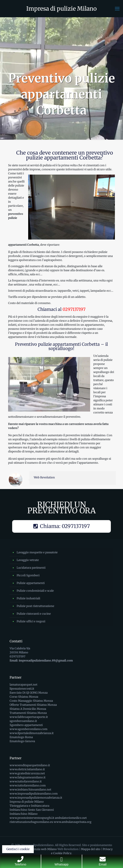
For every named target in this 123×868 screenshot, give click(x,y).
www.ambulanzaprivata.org (73, 822)
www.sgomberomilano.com (29, 729)
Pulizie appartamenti (31, 583)
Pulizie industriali (28, 598)
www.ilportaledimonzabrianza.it (32, 733)
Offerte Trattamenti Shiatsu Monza (33, 705)
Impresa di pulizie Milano (61, 9)
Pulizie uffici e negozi (31, 621)
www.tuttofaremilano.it (26, 781)
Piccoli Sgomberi (28, 575)
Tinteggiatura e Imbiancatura (29, 806)
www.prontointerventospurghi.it (32, 818)
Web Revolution (44, 477)
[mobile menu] (117, 9)
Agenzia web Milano (43, 849)
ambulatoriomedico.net (71, 818)
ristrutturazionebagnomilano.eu (31, 822)
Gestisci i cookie (18, 849)
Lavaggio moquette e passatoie (37, 552)
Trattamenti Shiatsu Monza (28, 713)
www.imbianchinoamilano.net (30, 790)
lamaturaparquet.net (23, 685)
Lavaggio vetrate (28, 560)
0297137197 (74, 309)
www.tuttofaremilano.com (28, 786)
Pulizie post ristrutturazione (35, 606)
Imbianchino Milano (24, 814)
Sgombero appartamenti (26, 725)
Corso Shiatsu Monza (24, 697)
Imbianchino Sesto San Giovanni (32, 810)
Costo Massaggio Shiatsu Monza (31, 701)
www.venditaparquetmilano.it (30, 765)
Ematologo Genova (22, 741)
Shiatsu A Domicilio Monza (28, 709)
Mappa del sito (91, 849)
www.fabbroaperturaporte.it (29, 717)
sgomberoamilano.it (23, 721)
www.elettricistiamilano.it (27, 769)
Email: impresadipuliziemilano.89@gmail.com (41, 661)
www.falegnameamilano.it (28, 777)
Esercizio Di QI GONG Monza (29, 693)
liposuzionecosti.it (22, 689)
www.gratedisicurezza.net (27, 773)
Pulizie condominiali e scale (35, 591)
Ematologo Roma (21, 737)
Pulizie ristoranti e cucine (34, 614)
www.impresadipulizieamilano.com (34, 794)
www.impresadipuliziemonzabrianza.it (36, 798)
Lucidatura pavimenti (31, 568)
